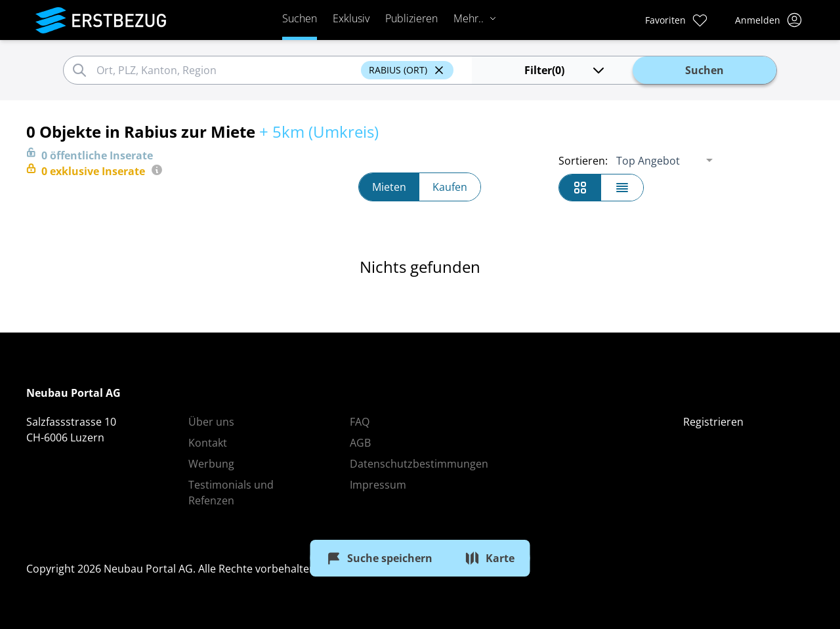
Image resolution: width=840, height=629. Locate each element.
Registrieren (713, 422)
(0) (565, 70)
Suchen (300, 18)
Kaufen (450, 187)
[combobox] (227, 70)
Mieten (389, 187)
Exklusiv (351, 18)
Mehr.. (475, 18)
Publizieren (411, 18)
